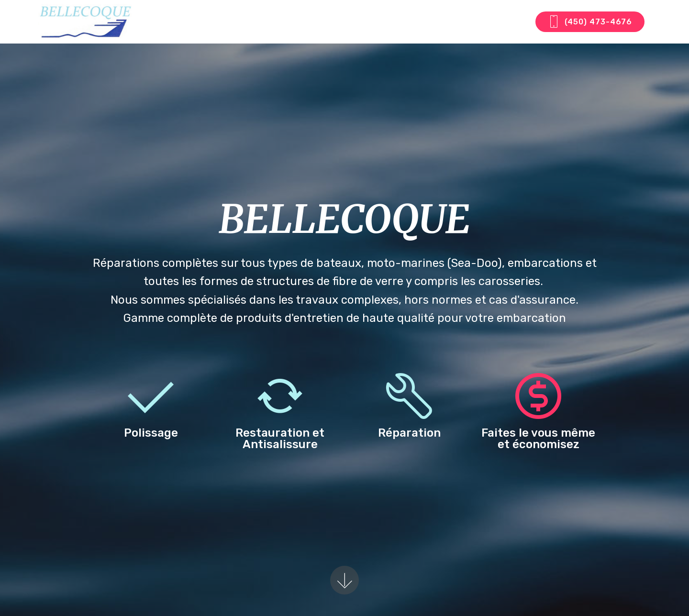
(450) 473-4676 (590, 22)
